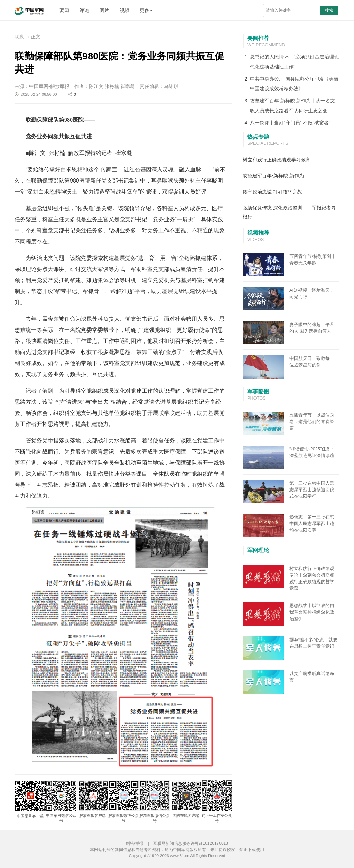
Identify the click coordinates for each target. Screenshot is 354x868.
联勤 (19, 37)
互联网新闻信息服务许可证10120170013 (191, 843)
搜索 (329, 10)
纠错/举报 (135, 843)
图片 (104, 10)
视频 (124, 10)
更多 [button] (146, 10)
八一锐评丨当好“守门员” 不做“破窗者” (290, 123)
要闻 (64, 10)
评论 (84, 10)
